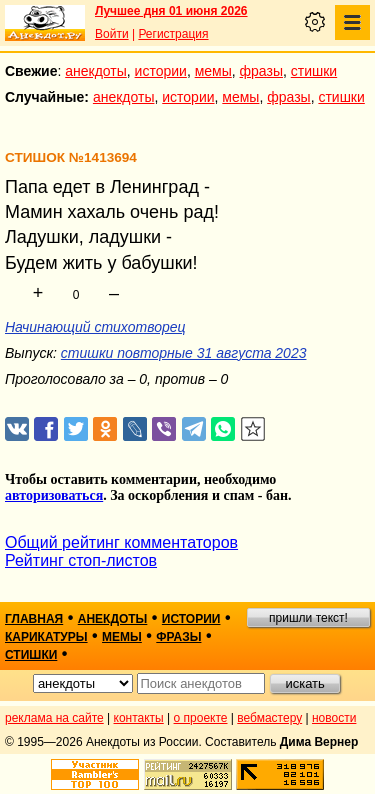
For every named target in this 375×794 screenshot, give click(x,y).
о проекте (201, 718)
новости (334, 718)
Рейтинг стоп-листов (81, 560)
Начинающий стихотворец (95, 327)
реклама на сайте (54, 718)
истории (161, 71)
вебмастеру (269, 718)
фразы (261, 71)
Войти (112, 34)
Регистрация (173, 34)
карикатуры (46, 637)
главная (34, 619)
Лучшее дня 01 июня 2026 (171, 11)
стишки (314, 71)
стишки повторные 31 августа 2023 (184, 353)
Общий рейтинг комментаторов (121, 542)
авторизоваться (54, 495)
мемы (213, 71)
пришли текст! (308, 618)
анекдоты (96, 71)
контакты (139, 718)
